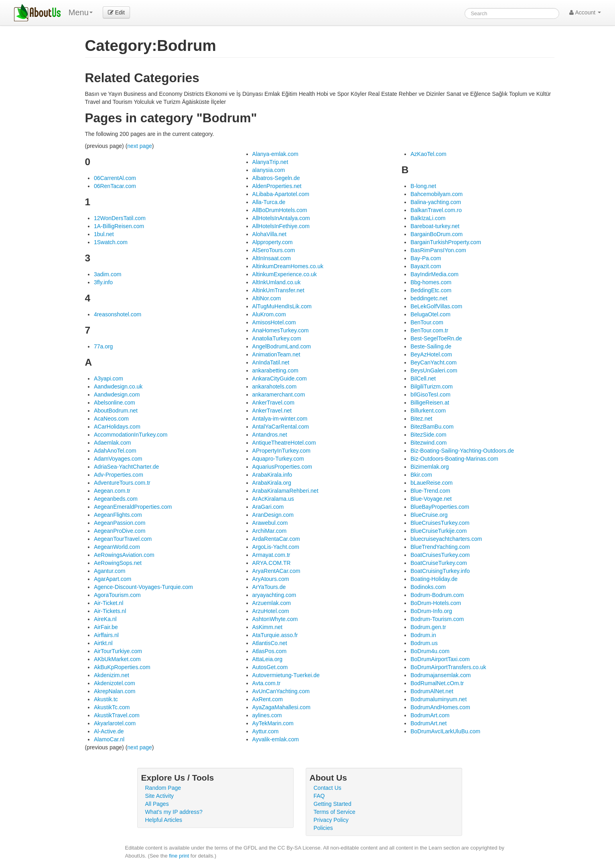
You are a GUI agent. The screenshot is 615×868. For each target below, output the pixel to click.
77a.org (103, 346)
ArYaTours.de (269, 587)
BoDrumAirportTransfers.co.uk (448, 667)
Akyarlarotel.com (115, 723)
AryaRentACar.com (276, 571)
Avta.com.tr (267, 683)
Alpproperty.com (273, 242)
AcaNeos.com (111, 419)
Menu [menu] (81, 12)
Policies (323, 828)
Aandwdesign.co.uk (118, 386)
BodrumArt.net (428, 723)
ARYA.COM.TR (272, 563)
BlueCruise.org (429, 515)
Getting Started (333, 804)
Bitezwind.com (428, 443)
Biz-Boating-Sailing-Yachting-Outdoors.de (462, 451)
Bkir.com (421, 475)
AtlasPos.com (270, 651)
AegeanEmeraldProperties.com (133, 507)
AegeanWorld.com (117, 547)
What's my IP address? (174, 812)
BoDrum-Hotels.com (436, 603)
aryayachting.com (274, 595)
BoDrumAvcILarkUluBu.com (445, 731)
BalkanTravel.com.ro (436, 210)
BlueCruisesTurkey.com (440, 523)
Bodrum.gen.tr (428, 627)
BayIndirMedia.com (434, 274)
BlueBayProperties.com (440, 507)
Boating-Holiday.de (434, 579)
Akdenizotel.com (115, 683)
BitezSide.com (428, 435)
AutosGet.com (270, 667)
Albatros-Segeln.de (276, 178)
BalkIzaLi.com (428, 218)
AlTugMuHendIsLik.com (282, 306)
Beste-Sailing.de (431, 346)
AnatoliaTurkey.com (277, 338)
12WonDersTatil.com (120, 218)
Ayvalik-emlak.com (276, 739)
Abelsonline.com (115, 403)
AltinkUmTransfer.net (278, 290)
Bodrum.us (424, 643)
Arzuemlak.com (272, 603)
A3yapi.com (109, 378)
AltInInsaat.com (272, 258)
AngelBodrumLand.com (282, 346)
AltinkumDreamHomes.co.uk (288, 266)
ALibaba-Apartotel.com (281, 194)
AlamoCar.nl (109, 739)
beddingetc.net (429, 298)
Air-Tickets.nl (110, 611)
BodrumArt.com (430, 715)
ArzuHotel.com (271, 611)
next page (140, 146)
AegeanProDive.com (120, 531)
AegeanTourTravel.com (123, 539)
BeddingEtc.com (431, 290)
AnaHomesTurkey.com (281, 330)
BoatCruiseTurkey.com (439, 563)
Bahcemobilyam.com (436, 194)
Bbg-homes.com (431, 282)
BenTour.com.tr (429, 330)
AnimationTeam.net (276, 354)
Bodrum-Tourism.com (437, 619)
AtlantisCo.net (270, 643)
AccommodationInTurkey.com (131, 435)
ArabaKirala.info (272, 475)
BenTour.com (427, 322)
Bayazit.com (426, 266)
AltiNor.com (267, 298)
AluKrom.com (269, 314)
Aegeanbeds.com (116, 499)
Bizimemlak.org (430, 467)
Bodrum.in (423, 635)
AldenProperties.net (277, 186)
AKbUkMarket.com (117, 659)
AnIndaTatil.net (271, 362)
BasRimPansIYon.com (438, 250)
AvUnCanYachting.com (281, 691)
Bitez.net (421, 419)
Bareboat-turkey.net (435, 226)
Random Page (163, 788)
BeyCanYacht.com (433, 362)
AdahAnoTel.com (115, 451)
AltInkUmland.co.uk (277, 282)
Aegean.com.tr (112, 491)
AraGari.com (268, 507)
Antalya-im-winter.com (280, 419)
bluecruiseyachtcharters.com (446, 539)
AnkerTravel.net (272, 411)
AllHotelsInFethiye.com (281, 226)
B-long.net (423, 186)
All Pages (157, 804)
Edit (116, 12)
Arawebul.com (270, 523)
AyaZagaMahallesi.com (281, 707)
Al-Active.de (109, 731)
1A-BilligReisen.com (119, 226)
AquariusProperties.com (282, 467)
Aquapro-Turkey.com (278, 459)
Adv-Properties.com (119, 475)
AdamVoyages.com (118, 459)
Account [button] (585, 12)
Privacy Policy (331, 820)
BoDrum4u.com (430, 651)
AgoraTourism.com (117, 595)
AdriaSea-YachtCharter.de (126, 467)
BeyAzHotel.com (431, 354)
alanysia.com (269, 170)
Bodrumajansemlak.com (440, 675)
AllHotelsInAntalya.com (281, 218)
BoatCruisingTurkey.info (440, 571)
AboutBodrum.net (116, 411)
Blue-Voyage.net (431, 499)
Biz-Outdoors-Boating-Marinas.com (454, 459)
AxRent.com (268, 699)
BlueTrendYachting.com (440, 547)
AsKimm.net (267, 627)
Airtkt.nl (103, 643)
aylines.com (267, 715)
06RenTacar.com (115, 186)
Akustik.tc (106, 699)
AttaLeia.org (268, 659)
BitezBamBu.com (432, 427)
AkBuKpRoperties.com (122, 667)
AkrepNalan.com (115, 691)
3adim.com (108, 274)
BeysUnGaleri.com (434, 370)
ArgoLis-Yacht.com (276, 547)
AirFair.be (106, 627)
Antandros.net (270, 435)
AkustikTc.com (112, 707)
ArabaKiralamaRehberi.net (285, 491)
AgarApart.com (113, 579)
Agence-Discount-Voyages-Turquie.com (143, 587)
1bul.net (104, 234)
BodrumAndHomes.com (440, 707)
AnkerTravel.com (273, 403)
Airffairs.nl (106, 635)
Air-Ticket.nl (109, 603)
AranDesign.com (273, 515)
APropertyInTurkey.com (282, 451)
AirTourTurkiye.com (118, 651)
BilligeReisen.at (430, 403)
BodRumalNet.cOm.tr (437, 683)
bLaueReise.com (431, 483)
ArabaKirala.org (272, 483)
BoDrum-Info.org (431, 611)
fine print (179, 856)
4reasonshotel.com (118, 314)
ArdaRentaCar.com (276, 539)
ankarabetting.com (275, 370)
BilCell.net (423, 378)
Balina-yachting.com (436, 202)
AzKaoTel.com (428, 154)
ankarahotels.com (275, 386)
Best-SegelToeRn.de (436, 338)
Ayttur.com (266, 731)
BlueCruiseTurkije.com (438, 531)
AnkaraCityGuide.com (280, 378)
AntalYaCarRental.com (281, 427)
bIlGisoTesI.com (430, 395)
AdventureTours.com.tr (122, 483)
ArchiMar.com (270, 531)
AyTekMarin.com (273, 723)
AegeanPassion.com (120, 523)
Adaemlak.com (113, 443)
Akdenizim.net (112, 675)
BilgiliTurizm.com (431, 386)
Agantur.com (110, 571)
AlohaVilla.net (269, 234)
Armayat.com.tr (271, 555)
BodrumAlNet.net (432, 691)
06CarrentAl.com (115, 178)
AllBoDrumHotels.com (280, 210)
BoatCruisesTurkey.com (440, 555)
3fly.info (103, 282)
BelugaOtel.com (430, 314)
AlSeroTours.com (274, 250)
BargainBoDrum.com (436, 234)
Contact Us (328, 788)
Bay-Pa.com (426, 258)
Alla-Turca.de (269, 202)
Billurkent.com (428, 411)
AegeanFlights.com (118, 515)
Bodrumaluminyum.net (438, 699)
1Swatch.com (111, 242)
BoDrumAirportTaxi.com (440, 659)
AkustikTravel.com (117, 715)
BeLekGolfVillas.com (436, 306)
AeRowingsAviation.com (124, 555)
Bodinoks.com (428, 587)
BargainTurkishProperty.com (446, 242)
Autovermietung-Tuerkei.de (286, 675)
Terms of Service (335, 812)
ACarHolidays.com (117, 427)
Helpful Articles (164, 820)
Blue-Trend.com (430, 491)
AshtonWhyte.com (275, 619)
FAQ (319, 796)
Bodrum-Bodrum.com (437, 595)
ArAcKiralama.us (273, 499)
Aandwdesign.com (117, 395)
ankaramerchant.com (279, 395)
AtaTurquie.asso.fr (275, 635)
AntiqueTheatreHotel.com (284, 443)
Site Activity (160, 796)
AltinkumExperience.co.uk (285, 274)
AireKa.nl (105, 619)
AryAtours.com (271, 579)
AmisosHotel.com (274, 322)
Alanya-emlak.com (275, 154)
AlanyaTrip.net (270, 162)
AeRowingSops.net (118, 563)
